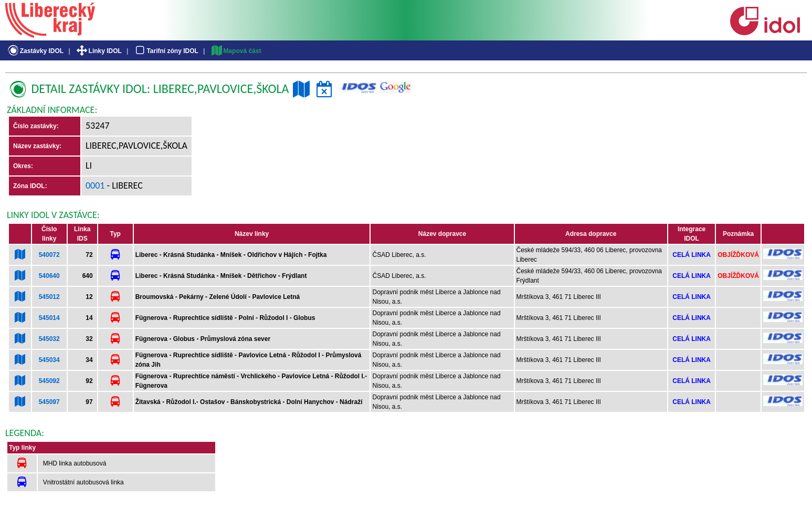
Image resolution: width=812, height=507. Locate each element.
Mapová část (236, 51)
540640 (49, 276)
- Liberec (124, 185)
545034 (49, 360)
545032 (49, 339)
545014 (49, 318)
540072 (49, 255)
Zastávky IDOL (35, 51)
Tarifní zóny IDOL (166, 51)
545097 (49, 402)
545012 (49, 297)
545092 (49, 381)
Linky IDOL (98, 51)
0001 (95, 185)
